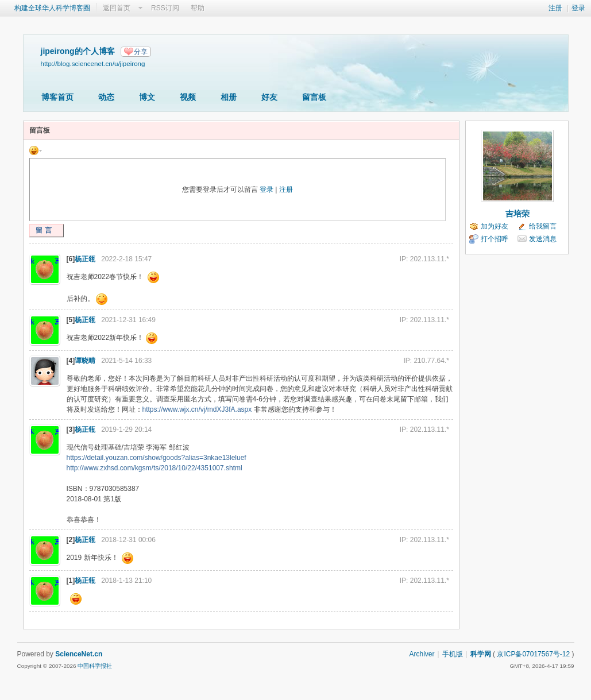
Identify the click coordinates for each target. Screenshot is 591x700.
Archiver (422, 654)
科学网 (481, 654)
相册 (229, 97)
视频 (188, 97)
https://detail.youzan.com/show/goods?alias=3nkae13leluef (157, 458)
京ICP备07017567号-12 (533, 654)
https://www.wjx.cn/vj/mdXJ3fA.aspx (197, 409)
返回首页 (117, 8)
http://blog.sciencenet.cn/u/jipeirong (93, 63)
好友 (269, 97)
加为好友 (495, 226)
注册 (555, 8)
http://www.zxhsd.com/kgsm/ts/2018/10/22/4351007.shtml (154, 468)
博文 (147, 97)
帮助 (198, 8)
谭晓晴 (85, 361)
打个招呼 (495, 239)
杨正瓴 (85, 259)
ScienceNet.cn (79, 654)
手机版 (453, 654)
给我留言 (543, 226)
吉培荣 (517, 214)
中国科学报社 (95, 666)
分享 (141, 52)
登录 (578, 8)
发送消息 (543, 239)
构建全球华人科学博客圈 (52, 8)
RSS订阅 (165, 8)
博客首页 (57, 97)
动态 (106, 97)
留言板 (314, 97)
